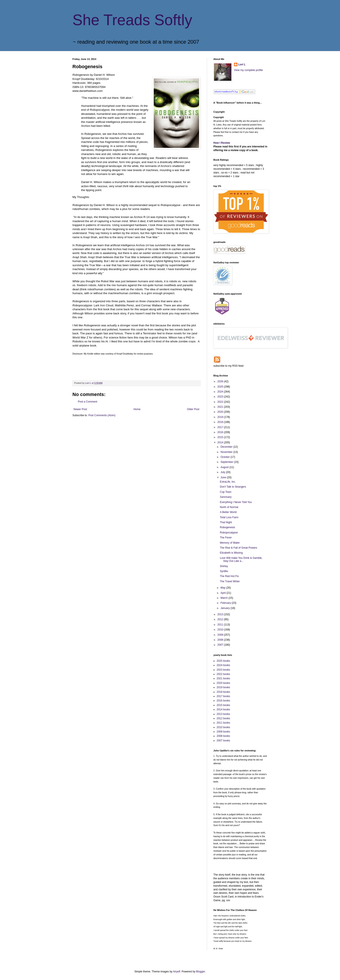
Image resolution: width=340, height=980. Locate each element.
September (227, 462)
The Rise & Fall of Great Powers (239, 548)
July (223, 472)
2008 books (223, 736)
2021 (221, 407)
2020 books (223, 683)
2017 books (223, 696)
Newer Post (80, 409)
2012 (221, 619)
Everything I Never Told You (236, 502)
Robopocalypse (229, 533)
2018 (221, 422)
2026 (221, 381)
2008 (221, 640)
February (226, 603)
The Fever (226, 538)
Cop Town (226, 492)
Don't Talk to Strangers (233, 487)
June (224, 477)
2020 (221, 412)
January (226, 608)
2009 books (223, 732)
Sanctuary (226, 497)
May (223, 588)
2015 (221, 437)
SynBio (224, 571)
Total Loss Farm (229, 517)
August (225, 467)
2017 (221, 427)
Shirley (224, 566)
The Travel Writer (230, 581)
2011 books (223, 723)
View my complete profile (248, 70)
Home (137, 409)
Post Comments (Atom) (102, 415)
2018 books (223, 692)
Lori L (242, 64)
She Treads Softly (132, 20)
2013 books (223, 714)
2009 (221, 635)
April (223, 593)
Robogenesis (227, 527)
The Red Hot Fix (229, 576)
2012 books (223, 718)
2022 (221, 402)
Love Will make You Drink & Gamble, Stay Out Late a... (241, 559)
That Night (226, 522)
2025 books (223, 661)
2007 (221, 645)
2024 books (223, 665)
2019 (221, 417)
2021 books (223, 678)
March (225, 598)
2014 (221, 442)
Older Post (193, 409)
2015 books (223, 705)
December (227, 447)
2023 (221, 397)
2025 (221, 387)
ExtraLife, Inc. (228, 482)
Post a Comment (87, 402)
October (226, 457)
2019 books (223, 687)
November (227, 452)
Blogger (200, 972)
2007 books (223, 741)
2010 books (223, 727)
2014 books (223, 709)
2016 (221, 432)
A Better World (228, 512)
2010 (221, 630)
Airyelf (177, 972)
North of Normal (229, 507)
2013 (221, 614)
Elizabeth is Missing (231, 553)
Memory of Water (230, 543)
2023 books (223, 670)
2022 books (223, 674)
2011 (221, 625)
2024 (221, 392)
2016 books (223, 701)
